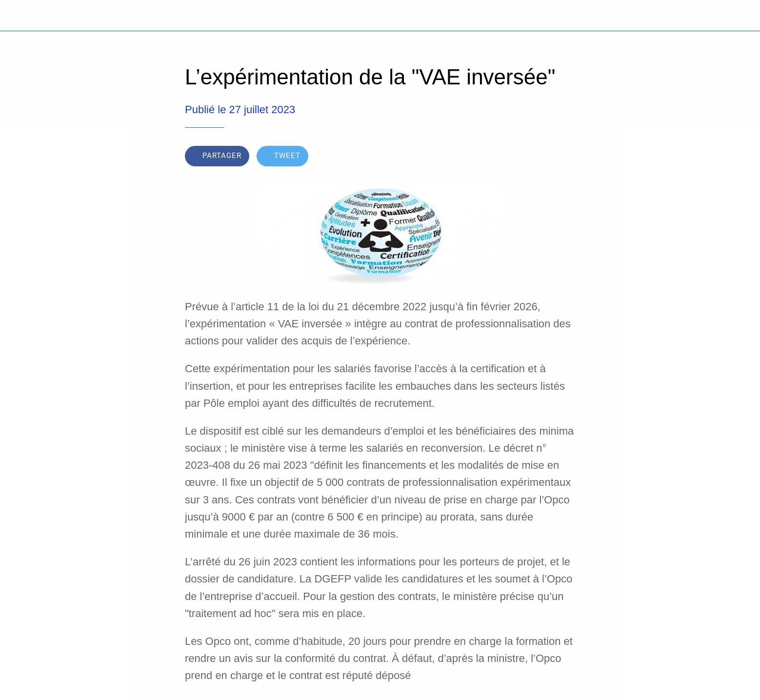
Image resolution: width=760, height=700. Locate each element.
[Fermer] (20, 16)
